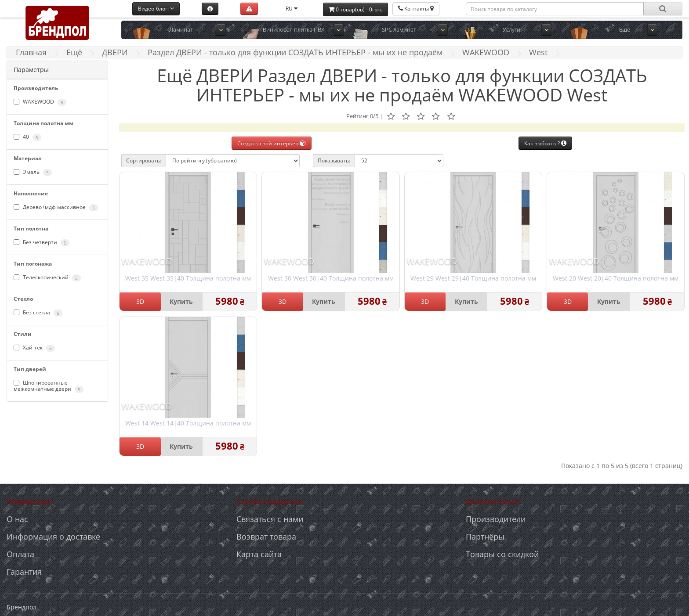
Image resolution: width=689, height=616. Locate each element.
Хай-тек (34, 348)
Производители (496, 519)
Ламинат (181, 29)
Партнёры (485, 537)
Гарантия (24, 572)
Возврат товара (266, 537)
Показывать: (334, 160)
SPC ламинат (399, 29)
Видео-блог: (156, 9)
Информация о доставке (53, 537)
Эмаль (33, 172)
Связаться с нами (270, 519)
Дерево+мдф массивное (56, 207)
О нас (17, 519)
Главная (31, 52)
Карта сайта (259, 554)
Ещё (625, 29)
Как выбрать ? (545, 143)
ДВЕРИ (115, 52)
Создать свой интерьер (272, 143)
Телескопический (47, 277)
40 (27, 137)
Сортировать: (144, 160)
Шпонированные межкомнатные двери (49, 386)
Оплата (20, 554)
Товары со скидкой (502, 554)
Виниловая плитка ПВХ (294, 29)
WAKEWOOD (486, 52)
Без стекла (38, 313)
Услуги (511, 29)
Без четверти (42, 242)
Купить (181, 301)
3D (140, 301)
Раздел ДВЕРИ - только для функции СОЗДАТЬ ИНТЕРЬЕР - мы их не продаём (295, 52)
